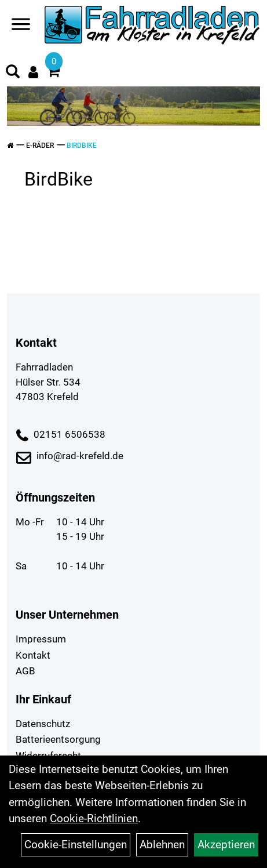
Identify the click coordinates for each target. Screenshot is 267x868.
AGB (25, 671)
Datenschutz (43, 724)
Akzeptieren (226, 845)
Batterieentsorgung (58, 739)
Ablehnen (162, 845)
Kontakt (33, 655)
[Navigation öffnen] (21, 26)
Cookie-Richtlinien (94, 818)
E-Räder (40, 146)
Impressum (41, 639)
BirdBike (82, 146)
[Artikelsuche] (13, 73)
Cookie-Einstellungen (76, 845)
